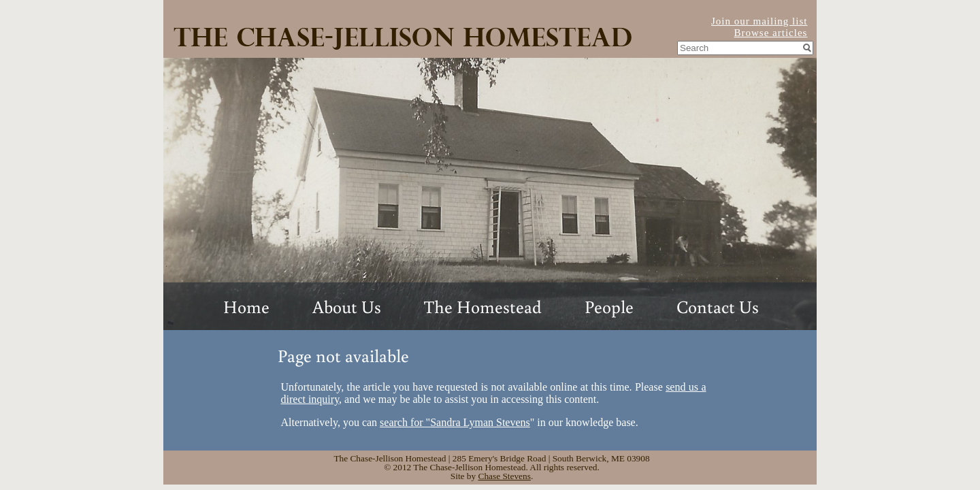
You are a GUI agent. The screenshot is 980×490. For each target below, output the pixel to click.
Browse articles (771, 33)
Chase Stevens (505, 476)
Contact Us (718, 306)
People (609, 306)
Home (246, 306)
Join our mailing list (759, 21)
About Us (347, 306)
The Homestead (483, 306)
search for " (455, 422)
